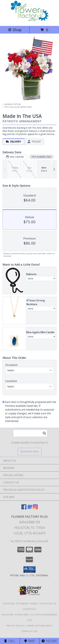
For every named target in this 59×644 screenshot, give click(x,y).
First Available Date (41, 157)
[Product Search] (30, 433)
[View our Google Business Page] (30, 508)
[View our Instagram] (35, 508)
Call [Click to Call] (10, 641)
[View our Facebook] (24, 508)
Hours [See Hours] (49, 641)
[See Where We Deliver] (30, 451)
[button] (29, 569)
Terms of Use (30, 631)
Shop (15, 30)
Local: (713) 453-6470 (30, 533)
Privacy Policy (15, 626)
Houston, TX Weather (15, 615)
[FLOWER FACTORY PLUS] (29, 21)
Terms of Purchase (39, 626)
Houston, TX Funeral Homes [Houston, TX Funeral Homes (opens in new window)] (21, 604)
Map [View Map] (30, 641)
